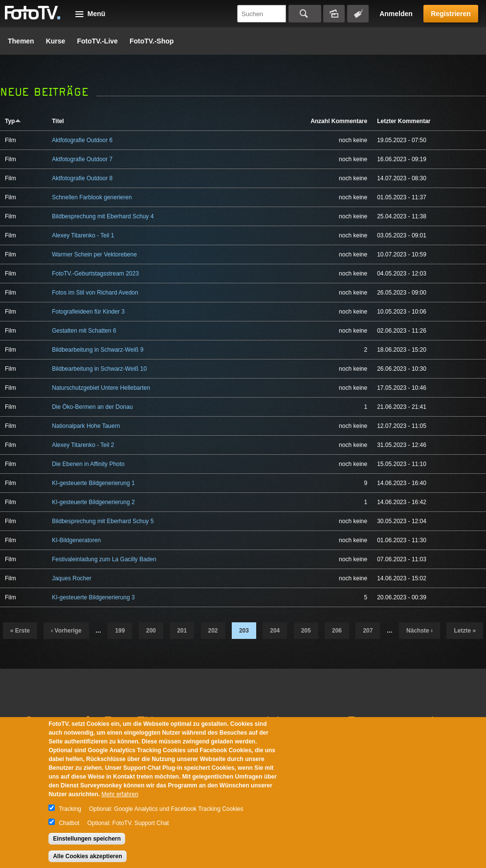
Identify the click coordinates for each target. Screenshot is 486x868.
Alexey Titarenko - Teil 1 (83, 235)
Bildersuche (334, 14)
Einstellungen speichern (87, 839)
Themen (21, 41)
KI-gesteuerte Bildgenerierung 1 (93, 483)
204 (275, 631)
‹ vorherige (66, 631)
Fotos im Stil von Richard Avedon (95, 293)
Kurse (56, 41)
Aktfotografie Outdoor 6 (82, 140)
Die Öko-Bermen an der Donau (92, 407)
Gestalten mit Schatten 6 (84, 331)
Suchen (305, 14)
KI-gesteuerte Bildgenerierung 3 (93, 597)
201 (182, 631)
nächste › (420, 631)
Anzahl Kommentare (339, 121)
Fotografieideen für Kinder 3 (88, 312)
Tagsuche (358, 14)
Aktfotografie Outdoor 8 (82, 178)
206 (337, 631)
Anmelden (396, 14)
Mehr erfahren (120, 794)
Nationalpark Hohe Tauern (86, 426)
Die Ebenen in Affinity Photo (88, 464)
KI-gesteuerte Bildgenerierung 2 (93, 502)
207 (368, 631)
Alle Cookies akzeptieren (87, 856)
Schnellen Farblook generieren (92, 197)
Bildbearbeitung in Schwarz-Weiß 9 (98, 350)
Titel (58, 121)
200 (151, 631)
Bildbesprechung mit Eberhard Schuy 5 (103, 521)
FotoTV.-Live (97, 41)
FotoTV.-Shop (152, 41)
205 (306, 631)
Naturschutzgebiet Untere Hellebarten (101, 388)
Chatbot (69, 823)
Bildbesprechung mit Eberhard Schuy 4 (103, 216)
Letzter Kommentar (404, 121)
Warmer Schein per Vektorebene (94, 254)
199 (120, 631)
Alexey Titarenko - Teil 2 (83, 445)
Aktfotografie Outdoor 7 (82, 159)
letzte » (465, 631)
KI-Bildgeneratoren (76, 540)
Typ (13, 121)
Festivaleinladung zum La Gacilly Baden (104, 559)
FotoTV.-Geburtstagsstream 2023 (95, 274)
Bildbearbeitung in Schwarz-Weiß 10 (99, 369)
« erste (20, 631)
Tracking (70, 809)
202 (213, 631)
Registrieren (451, 14)
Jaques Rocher (72, 578)
